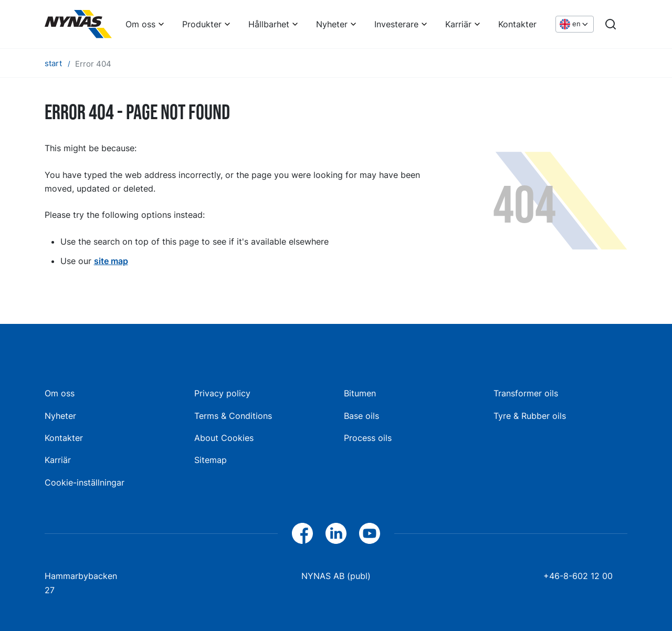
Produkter (202, 24)
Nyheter (332, 24)
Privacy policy (222, 393)
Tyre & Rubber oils (530, 416)
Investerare (396, 24)
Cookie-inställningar (85, 482)
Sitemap (211, 460)
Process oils (368, 438)
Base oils (361, 416)
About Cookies (224, 438)
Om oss (140, 24)
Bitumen (360, 393)
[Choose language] (575, 24)
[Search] (611, 24)
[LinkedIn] (336, 533)
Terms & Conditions (233, 416)
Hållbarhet (269, 24)
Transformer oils (526, 393)
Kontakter (517, 24)
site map (111, 261)
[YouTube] (370, 533)
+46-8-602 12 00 (578, 576)
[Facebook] (302, 533)
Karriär (458, 24)
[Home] (78, 24)
